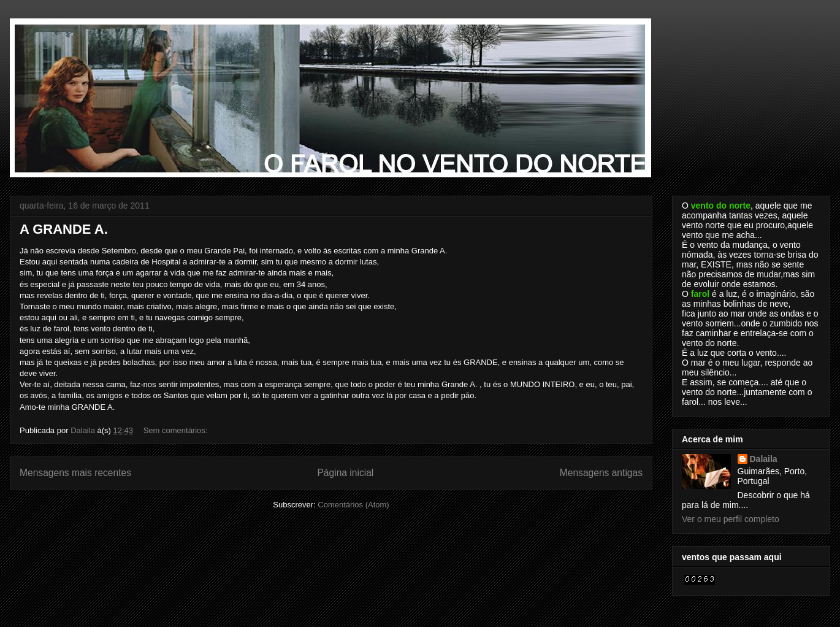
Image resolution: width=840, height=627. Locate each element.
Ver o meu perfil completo (731, 519)
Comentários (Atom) (353, 505)
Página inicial (345, 473)
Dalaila (764, 459)
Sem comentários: (177, 430)
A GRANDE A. (64, 229)
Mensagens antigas (601, 473)
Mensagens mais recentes (75, 473)
